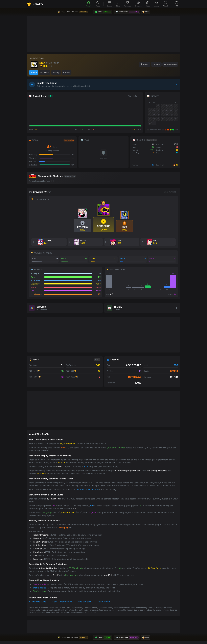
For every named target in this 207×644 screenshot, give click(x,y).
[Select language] (177, 4)
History (56, 72)
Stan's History (40, 591)
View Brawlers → (171, 192)
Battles (67, 72)
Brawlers (45, 72)
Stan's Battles (40, 588)
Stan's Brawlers (40, 584)
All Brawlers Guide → (39, 602)
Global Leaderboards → (63, 602)
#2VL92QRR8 (53, 63)
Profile (34, 72)
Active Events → (105, 602)
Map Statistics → (86, 602)
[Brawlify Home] (35, 4)
